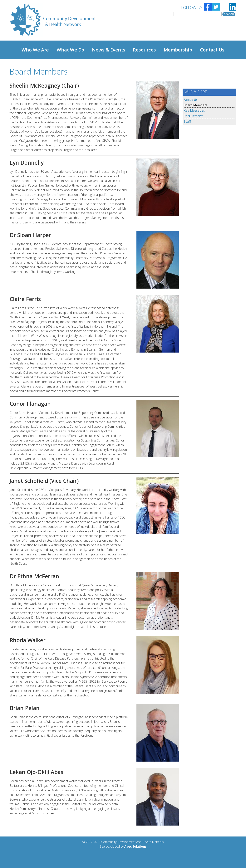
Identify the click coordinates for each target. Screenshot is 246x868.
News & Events (109, 50)
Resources (144, 50)
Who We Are (35, 50)
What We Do (70, 50)
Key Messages (194, 110)
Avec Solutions (135, 846)
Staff (187, 121)
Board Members (196, 105)
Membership (178, 50)
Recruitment (193, 116)
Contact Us (212, 50)
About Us (191, 100)
